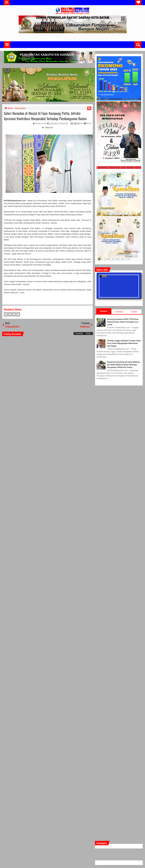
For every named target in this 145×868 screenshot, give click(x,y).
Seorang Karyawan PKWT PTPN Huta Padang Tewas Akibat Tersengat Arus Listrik (123, 322)
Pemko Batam (20, 108)
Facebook (6, 314)
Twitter (10, 314)
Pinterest (18, 314)
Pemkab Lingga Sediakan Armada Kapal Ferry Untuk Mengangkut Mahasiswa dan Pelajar (124, 343)
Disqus (89, 333)
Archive (134, 312)
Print (81, 123)
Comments (119, 312)
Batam (10, 108)
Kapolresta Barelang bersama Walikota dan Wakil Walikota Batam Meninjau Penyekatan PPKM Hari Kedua (123, 365)
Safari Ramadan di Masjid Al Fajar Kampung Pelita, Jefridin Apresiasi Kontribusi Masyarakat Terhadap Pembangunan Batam (45, 116)
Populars (104, 311)
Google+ (14, 314)
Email (88, 123)
